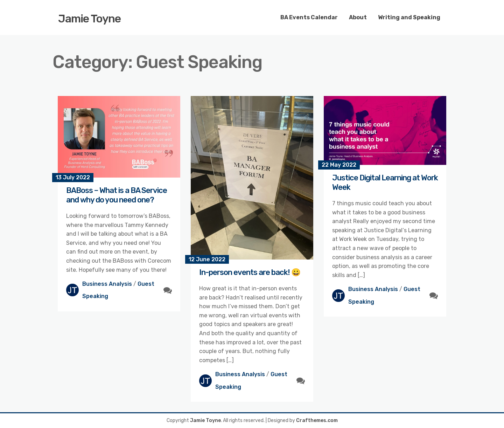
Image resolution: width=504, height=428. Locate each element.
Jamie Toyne (89, 19)
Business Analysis (107, 284)
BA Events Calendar (309, 17)
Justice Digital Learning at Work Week (385, 182)
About (358, 17)
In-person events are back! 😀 (250, 272)
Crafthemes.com (317, 420)
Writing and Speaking (409, 17)
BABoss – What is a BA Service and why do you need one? (117, 195)
